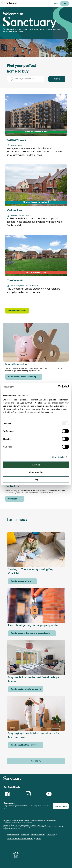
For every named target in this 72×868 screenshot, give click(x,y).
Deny (36, 480)
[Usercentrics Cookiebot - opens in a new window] (58, 387)
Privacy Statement (13, 835)
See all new (36, 761)
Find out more (61, 807)
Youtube (49, 794)
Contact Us (13, 499)
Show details (58, 457)
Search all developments (17, 311)
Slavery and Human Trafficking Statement (20, 839)
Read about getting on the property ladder (31, 633)
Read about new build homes (24, 689)
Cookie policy (51, 835)
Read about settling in (21, 581)
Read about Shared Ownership (22, 377)
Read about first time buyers (24, 745)
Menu (66, 3)
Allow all (36, 465)
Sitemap (38, 839)
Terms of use (25, 835)
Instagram (28, 794)
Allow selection (36, 472)
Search (56, 3)
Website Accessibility (38, 835)
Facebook (7, 794)
